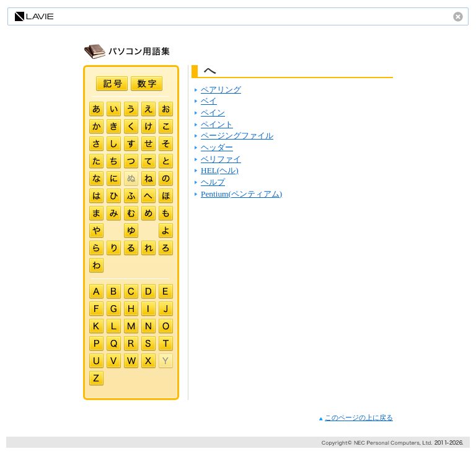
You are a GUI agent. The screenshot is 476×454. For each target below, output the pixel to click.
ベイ (209, 101)
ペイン (213, 113)
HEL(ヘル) (220, 170)
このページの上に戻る (356, 418)
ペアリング (221, 90)
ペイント (217, 124)
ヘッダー (217, 147)
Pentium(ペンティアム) (241, 194)
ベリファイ (221, 159)
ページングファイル (237, 136)
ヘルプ (213, 182)
